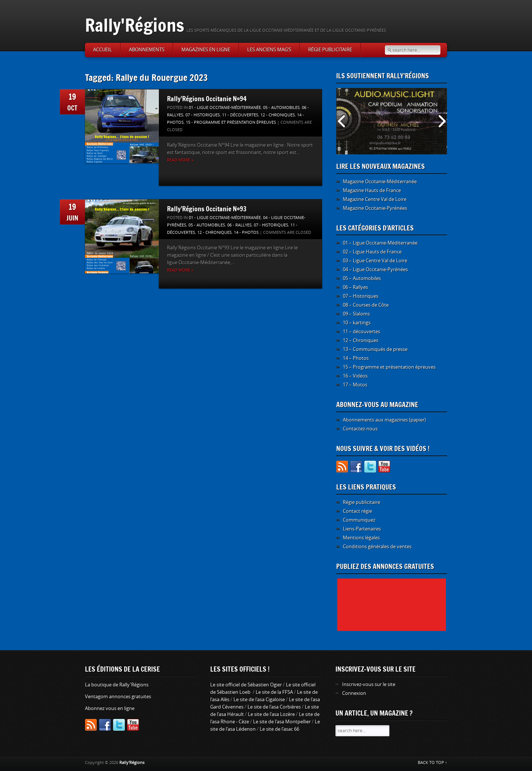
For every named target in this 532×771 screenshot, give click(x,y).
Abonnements (147, 50)
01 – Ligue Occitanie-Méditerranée (380, 243)
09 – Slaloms (356, 314)
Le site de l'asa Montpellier (282, 722)
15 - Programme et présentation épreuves (231, 122)
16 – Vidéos (355, 376)
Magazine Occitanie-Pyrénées (375, 208)
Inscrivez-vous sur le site (369, 684)
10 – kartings (357, 323)
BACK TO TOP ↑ (433, 763)
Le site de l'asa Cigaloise (259, 700)
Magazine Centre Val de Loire (375, 199)
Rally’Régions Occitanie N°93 (207, 209)
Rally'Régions (135, 25)
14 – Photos (356, 358)
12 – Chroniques (361, 340)
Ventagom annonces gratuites (118, 697)
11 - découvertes (240, 115)
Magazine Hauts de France (372, 190)
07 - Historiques (203, 115)
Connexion (354, 693)
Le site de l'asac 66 (279, 729)
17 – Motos (355, 385)
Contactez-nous (360, 429)
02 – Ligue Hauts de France (372, 252)
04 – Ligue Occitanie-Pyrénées (375, 269)
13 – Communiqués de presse (375, 349)
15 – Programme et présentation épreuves (389, 367)
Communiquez (359, 520)
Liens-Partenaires (362, 529)
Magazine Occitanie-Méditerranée (380, 182)
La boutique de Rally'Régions (117, 685)
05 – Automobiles (362, 278)
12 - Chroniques (278, 115)
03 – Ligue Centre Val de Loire (375, 261)
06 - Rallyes (239, 225)
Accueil (103, 50)
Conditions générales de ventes (377, 547)
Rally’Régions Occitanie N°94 (207, 99)
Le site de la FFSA (274, 692)
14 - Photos (246, 233)
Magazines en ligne (206, 50)
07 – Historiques (361, 296)
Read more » (180, 160)
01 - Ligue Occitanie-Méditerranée (225, 108)
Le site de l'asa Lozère (271, 714)
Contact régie (357, 511)
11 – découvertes (362, 332)
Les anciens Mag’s (269, 50)
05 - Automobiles (281, 108)
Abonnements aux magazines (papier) (384, 420)
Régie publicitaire (330, 50)
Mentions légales (361, 538)
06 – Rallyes (355, 287)
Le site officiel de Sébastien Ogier (246, 685)
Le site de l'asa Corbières (274, 707)
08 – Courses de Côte (366, 305)
